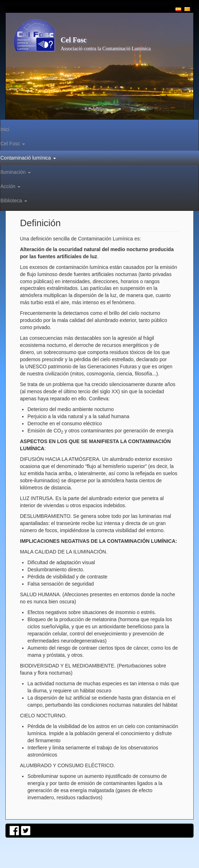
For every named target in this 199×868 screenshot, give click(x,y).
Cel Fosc (74, 40)
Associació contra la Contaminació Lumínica (106, 49)
